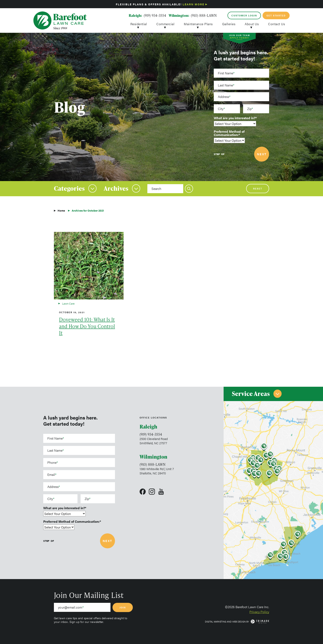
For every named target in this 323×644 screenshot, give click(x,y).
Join (123, 607)
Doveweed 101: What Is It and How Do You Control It (87, 326)
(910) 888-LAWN (204, 15)
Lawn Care (68, 303)
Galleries (229, 24)
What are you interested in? (235, 118)
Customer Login (244, 15)
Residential (139, 24)
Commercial (165, 24)
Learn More (193, 4)
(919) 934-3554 (155, 15)
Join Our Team (239, 37)
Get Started (276, 15)
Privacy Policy (259, 612)
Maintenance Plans (198, 24)
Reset (258, 189)
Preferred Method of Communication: (229, 133)
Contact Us (276, 24)
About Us (252, 24)
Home (61, 210)
